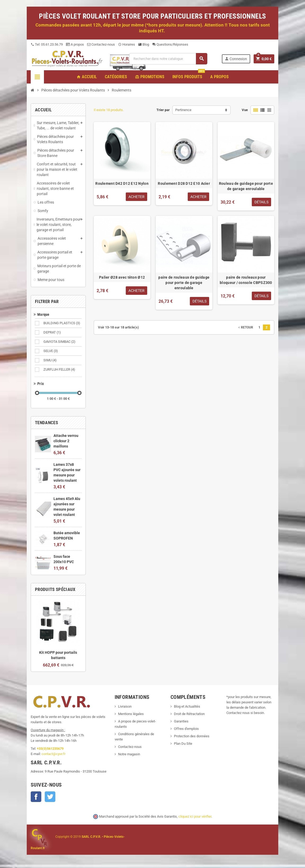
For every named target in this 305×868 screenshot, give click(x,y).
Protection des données (192, 736)
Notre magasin (129, 754)
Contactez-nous (101, 44)
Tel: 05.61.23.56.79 (47, 44)
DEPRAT (53, 332)
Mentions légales (131, 714)
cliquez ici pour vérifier (195, 816)
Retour (245, 327)
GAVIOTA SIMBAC (60, 342)
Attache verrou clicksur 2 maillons (66, 441)
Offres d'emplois (186, 729)
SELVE (51, 351)
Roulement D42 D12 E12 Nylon (122, 183)
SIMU (50, 360)
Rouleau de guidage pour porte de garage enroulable (246, 186)
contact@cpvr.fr (53, 754)
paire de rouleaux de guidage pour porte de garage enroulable (184, 283)
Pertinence (183, 110)
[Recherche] (168, 59)
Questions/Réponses (170, 44)
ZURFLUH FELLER (60, 370)
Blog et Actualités (187, 706)
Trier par (163, 110)
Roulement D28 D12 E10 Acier (184, 183)
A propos (75, 44)
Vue (245, 110)
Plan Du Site (183, 744)
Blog (144, 44)
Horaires (127, 44)
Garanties (181, 721)
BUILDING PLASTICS (62, 323)
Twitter (50, 797)
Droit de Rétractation (189, 714)
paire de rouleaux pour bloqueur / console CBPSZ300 (246, 280)
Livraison (125, 706)
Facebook (36, 797)
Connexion (236, 59)
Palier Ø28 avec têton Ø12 (122, 277)
